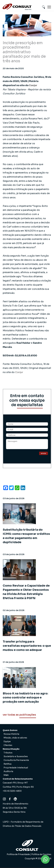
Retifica (7, 764)
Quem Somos (10, 730)
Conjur (33, 85)
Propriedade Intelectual (16, 768)
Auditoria (8, 771)
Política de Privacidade (18, 854)
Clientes (8, 745)
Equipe (7, 741)
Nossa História (11, 734)
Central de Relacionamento (18, 779)
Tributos (8, 753)
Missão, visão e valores (15, 738)
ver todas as (19, 715)
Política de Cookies (41, 854)
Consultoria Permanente (16, 760)
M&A (6, 775)
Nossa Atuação (11, 749)
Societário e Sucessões (16, 756)
